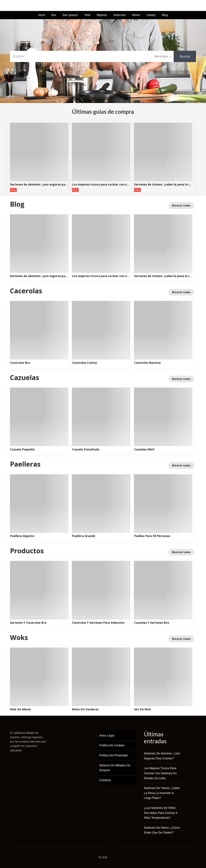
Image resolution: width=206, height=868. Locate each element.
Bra (54, 15)
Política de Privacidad (113, 755)
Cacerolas (26, 291)
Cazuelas (25, 377)
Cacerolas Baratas (147, 363)
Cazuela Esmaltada (86, 449)
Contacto (105, 780)
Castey (151, 15)
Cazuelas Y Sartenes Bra (152, 623)
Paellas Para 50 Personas (152, 536)
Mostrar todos (181, 205)
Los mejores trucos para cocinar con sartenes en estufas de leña (101, 185)
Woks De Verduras (85, 709)
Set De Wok (143, 709)
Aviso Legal (107, 736)
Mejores (102, 15)
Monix (136, 15)
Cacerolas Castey (84, 363)
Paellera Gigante (22, 536)
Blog (165, 15)
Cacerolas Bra (20, 363)
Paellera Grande (84, 536)
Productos (27, 551)
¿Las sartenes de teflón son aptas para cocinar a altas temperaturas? (161, 813)
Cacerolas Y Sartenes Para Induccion (98, 623)
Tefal (87, 15)
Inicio (42, 15)
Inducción (120, 15)
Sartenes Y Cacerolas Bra (28, 623)
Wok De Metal (20, 709)
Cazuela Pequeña (22, 449)
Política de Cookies (112, 745)
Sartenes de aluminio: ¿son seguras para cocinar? (39, 185)
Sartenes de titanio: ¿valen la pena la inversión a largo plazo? (163, 185)
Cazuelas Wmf (144, 449)
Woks (19, 637)
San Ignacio (70, 15)
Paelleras (25, 464)
